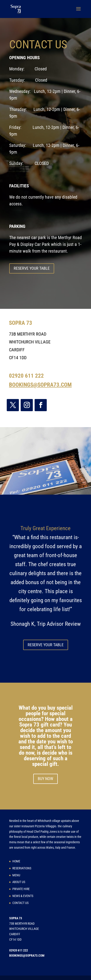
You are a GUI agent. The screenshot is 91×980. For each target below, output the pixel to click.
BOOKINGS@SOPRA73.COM (40, 385)
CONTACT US (20, 903)
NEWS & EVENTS (23, 896)
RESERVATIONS (22, 868)
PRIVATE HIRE (21, 889)
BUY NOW (45, 779)
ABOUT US (19, 882)
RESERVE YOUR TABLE (32, 268)
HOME (16, 861)
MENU (16, 875)
